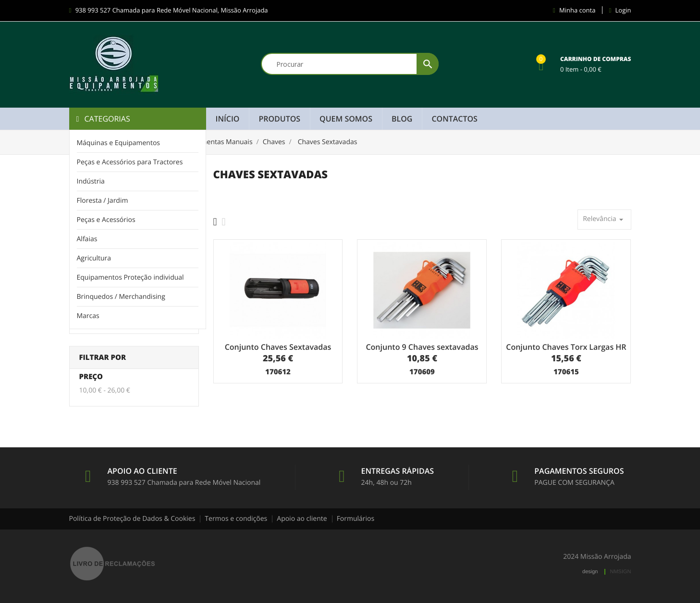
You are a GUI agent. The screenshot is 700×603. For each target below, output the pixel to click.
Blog (402, 119)
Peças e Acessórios (106, 220)
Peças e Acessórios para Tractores (130, 162)
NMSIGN (621, 572)
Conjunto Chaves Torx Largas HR (566, 347)
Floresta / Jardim (103, 201)
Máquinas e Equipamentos (119, 143)
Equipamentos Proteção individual (130, 277)
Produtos (279, 119)
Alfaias (87, 239)
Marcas (88, 316)
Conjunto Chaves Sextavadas (278, 347)
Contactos (454, 119)
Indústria (91, 181)
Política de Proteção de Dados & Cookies (132, 519)
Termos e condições (236, 519)
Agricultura (94, 258)
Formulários (356, 519)
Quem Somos (346, 119)
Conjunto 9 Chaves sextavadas (422, 347)
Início (228, 119)
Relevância (604, 219)
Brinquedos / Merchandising (121, 297)
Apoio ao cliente (302, 519)
